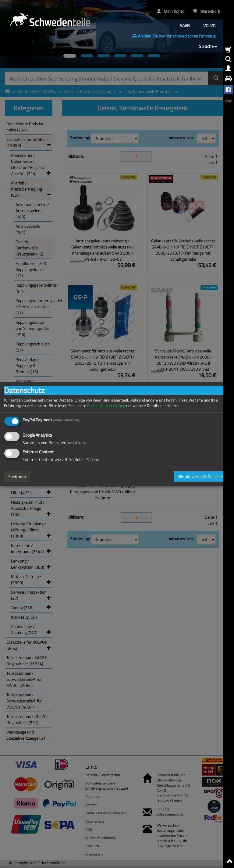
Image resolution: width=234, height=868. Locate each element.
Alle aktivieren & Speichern (202, 476)
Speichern (17, 476)
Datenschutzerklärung (106, 405)
